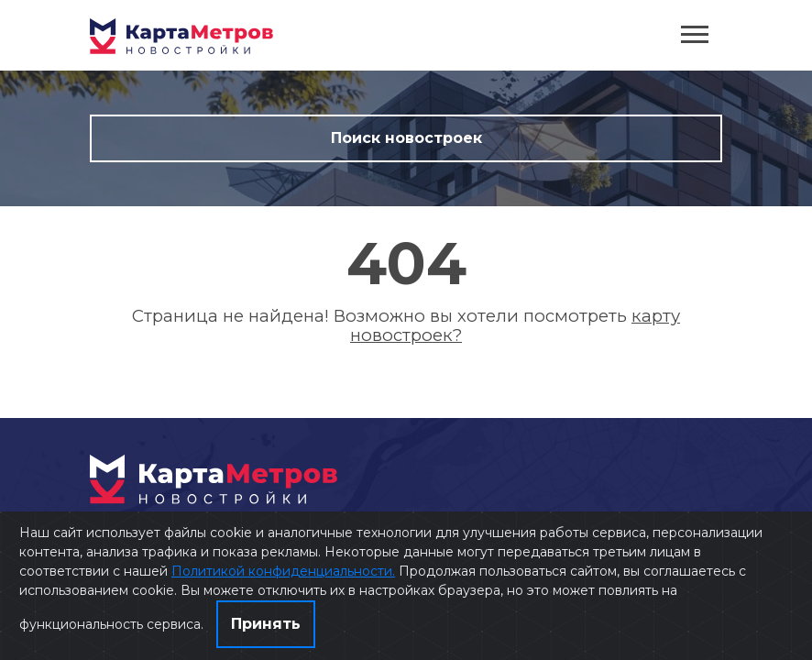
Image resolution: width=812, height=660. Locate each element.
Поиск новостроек (406, 138)
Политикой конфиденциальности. (283, 571)
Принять (266, 624)
